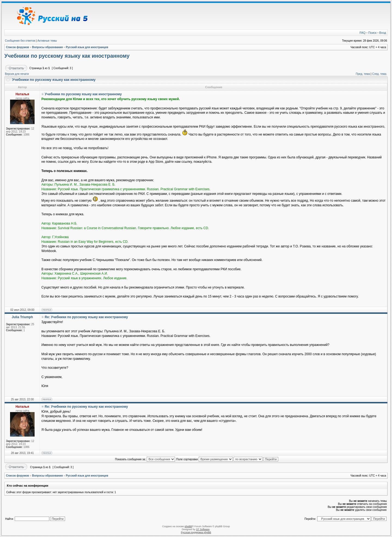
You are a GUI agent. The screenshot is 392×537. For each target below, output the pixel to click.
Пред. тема (363, 74)
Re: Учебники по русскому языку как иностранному (86, 317)
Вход (383, 33)
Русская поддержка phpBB (196, 532)
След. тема (379, 74)
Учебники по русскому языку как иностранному (67, 56)
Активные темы (47, 41)
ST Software (203, 529)
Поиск (372, 33)
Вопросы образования (48, 47)
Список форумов (18, 47)
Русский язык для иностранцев (87, 47)
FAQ (363, 33)
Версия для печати (17, 74)
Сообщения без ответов (20, 41)
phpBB (188, 526)
